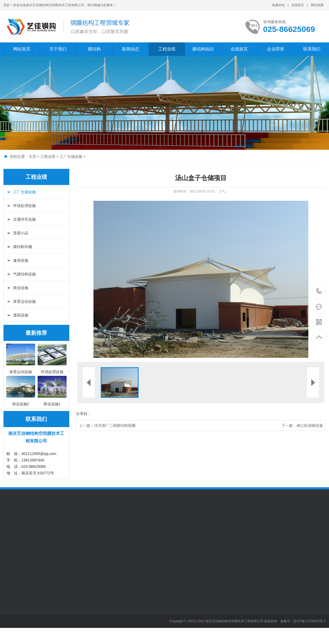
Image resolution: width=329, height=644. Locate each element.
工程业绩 (167, 49)
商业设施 (21, 288)
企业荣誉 (276, 49)
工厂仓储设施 (71, 157)
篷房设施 (21, 260)
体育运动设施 (24, 301)
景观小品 (21, 233)
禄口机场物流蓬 (310, 425)
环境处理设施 (24, 206)
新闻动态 (131, 49)
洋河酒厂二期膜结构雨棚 (115, 425)
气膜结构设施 (24, 274)
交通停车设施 (24, 219)
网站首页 (22, 49)
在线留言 (298, 5)
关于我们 (58, 49)
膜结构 (94, 49)
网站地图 (317, 5)
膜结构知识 (203, 49)
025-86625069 (319, 292)
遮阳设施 (21, 315)
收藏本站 (279, 5)
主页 (32, 157)
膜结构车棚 (23, 247)
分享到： (84, 414)
